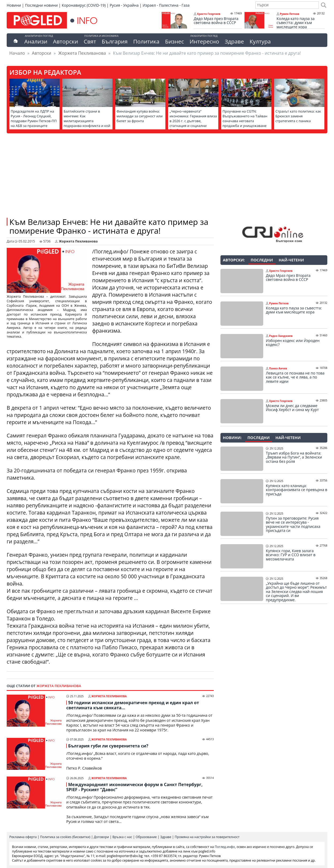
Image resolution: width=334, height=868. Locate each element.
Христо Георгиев (209, 14)
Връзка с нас (122, 837)
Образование (146, 837)
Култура (260, 41)
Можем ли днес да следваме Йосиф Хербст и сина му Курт (292, 408)
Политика (146, 41)
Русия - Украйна (124, 5)
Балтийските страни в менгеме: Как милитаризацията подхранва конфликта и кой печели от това (87, 121)
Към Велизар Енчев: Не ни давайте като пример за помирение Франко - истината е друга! (109, 226)
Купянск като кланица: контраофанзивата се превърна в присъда (297, 490)
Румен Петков (290, 14)
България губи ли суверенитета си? (108, 746)
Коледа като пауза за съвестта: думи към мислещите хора (296, 23)
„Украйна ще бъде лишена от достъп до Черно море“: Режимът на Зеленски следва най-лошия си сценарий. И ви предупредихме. (296, 592)
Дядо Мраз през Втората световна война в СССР (216, 21)
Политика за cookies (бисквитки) (65, 837)
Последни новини (41, 5)
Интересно (204, 41)
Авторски (65, 41)
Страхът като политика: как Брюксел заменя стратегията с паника (298, 116)
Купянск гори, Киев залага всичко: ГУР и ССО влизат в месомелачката (291, 555)
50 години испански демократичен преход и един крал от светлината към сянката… (133, 705)
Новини (14, 5)
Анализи (36, 41)
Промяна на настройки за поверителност (207, 837)
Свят (90, 41)
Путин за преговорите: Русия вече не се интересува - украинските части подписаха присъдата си (293, 524)
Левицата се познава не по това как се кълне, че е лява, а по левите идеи (295, 377)
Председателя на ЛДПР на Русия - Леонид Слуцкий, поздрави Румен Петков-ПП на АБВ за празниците (34, 118)
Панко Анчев (278, 368)
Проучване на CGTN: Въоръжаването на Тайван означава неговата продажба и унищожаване (245, 118)
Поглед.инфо (225, 847)
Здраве (234, 41)
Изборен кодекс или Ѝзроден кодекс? (293, 343)
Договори (101, 837)
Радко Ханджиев (281, 336)
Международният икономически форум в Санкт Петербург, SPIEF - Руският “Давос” (134, 787)
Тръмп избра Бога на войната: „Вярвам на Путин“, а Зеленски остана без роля (294, 457)
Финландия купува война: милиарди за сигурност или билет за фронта (139, 116)
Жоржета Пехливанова (82, 53)
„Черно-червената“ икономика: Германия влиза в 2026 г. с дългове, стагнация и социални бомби (193, 121)
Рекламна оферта (23, 837)
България (115, 41)
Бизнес (175, 41)
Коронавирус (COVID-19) (84, 5)
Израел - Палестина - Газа (166, 5)
